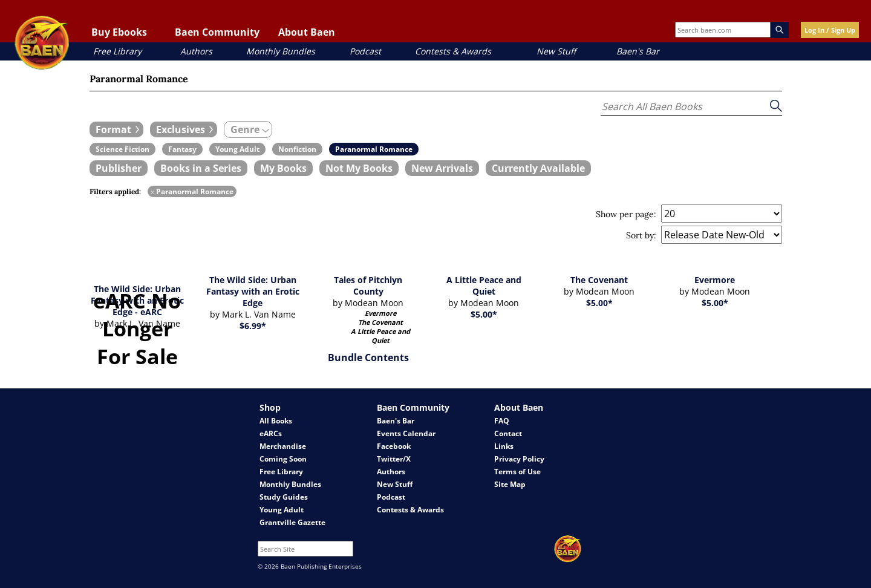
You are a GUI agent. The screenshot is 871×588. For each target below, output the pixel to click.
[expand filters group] (116, 129)
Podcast (365, 51)
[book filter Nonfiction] (297, 149)
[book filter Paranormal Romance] (374, 149)
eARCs (271, 433)
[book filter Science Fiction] (122, 149)
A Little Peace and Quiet (484, 286)
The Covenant (599, 280)
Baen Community (217, 32)
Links (504, 446)
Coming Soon (283, 459)
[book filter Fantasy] (182, 149)
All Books (276, 421)
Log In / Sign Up (830, 30)
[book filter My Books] (283, 168)
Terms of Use (517, 472)
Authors (196, 51)
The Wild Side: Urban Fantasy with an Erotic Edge (253, 291)
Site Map (510, 484)
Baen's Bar (638, 51)
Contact (508, 433)
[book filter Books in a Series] (201, 168)
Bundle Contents (368, 358)
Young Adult (282, 510)
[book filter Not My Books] (359, 168)
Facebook (394, 446)
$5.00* (484, 314)
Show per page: (626, 214)
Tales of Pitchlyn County (368, 286)
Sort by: (641, 235)
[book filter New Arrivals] (442, 168)
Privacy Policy (519, 459)
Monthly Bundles (281, 51)
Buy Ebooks (119, 32)
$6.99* (253, 326)
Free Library (117, 51)
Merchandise (283, 446)
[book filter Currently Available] (538, 168)
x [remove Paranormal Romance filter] (152, 191)
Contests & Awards (453, 51)
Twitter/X (394, 459)
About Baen (307, 32)
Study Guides (284, 497)
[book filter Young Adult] (237, 149)
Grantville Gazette (292, 522)
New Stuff (556, 51)
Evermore (715, 280)
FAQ (502, 421)
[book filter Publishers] (119, 168)
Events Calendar (406, 433)
